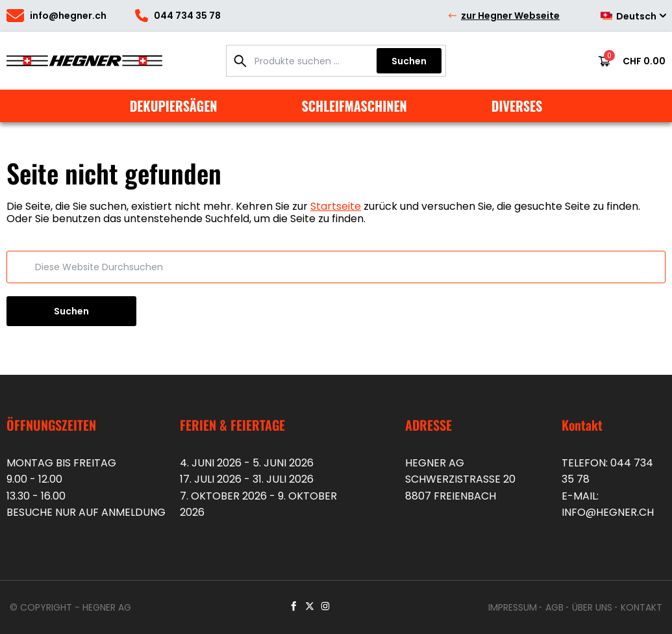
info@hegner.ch (608, 512)
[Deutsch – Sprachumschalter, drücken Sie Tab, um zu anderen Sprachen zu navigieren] (628, 16)
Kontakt (641, 607)
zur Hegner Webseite (504, 16)
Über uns (592, 607)
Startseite (336, 206)
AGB (554, 607)
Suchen (409, 61)
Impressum (513, 607)
